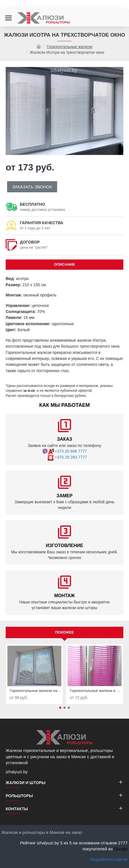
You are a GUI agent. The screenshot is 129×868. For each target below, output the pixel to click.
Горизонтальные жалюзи (69, 47)
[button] (60, 708)
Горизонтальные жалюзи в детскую (96, 691)
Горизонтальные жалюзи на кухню (36, 691)
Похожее (64, 632)
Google (121, 849)
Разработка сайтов (109, 859)
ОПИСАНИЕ (65, 264)
